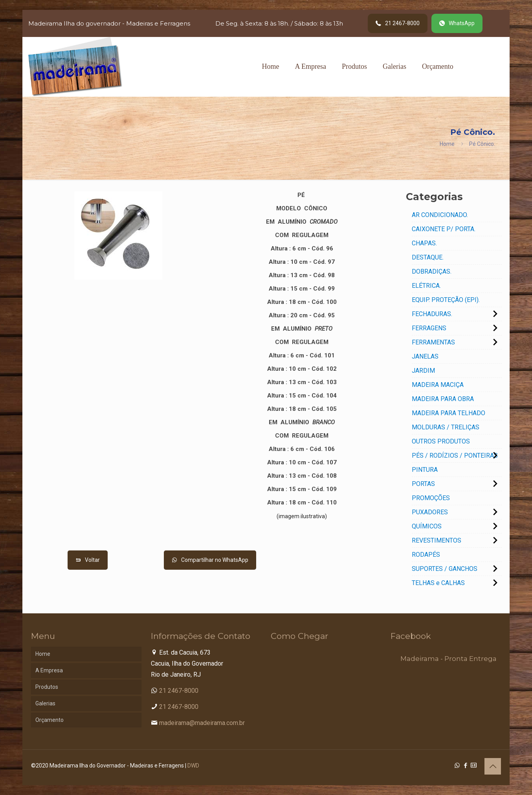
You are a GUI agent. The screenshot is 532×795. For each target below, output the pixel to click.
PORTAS (423, 484)
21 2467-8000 (179, 691)
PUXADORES (430, 512)
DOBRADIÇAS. (432, 271)
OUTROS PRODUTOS (441, 441)
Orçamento (50, 720)
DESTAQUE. (428, 257)
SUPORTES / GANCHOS (445, 569)
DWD (193, 766)
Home (447, 144)
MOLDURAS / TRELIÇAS (446, 427)
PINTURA (425, 470)
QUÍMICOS (427, 526)
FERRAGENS (429, 328)
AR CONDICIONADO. (440, 215)
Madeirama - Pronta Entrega (449, 659)
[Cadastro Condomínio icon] (474, 766)
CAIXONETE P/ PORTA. (444, 229)
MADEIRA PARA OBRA (443, 399)
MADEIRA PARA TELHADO (449, 413)
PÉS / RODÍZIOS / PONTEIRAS (455, 455)
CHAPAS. (424, 243)
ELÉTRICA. (426, 286)
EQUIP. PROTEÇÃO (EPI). (446, 300)
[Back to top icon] (493, 766)
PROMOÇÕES (431, 498)
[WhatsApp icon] (457, 766)
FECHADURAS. (432, 314)
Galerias (45, 703)
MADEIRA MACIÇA (438, 385)
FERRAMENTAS (433, 342)
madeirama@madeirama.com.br (202, 723)
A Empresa (49, 670)
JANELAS (425, 356)
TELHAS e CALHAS (438, 583)
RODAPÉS (426, 555)
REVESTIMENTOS (437, 540)
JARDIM (423, 371)
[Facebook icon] (465, 766)
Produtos (47, 687)
